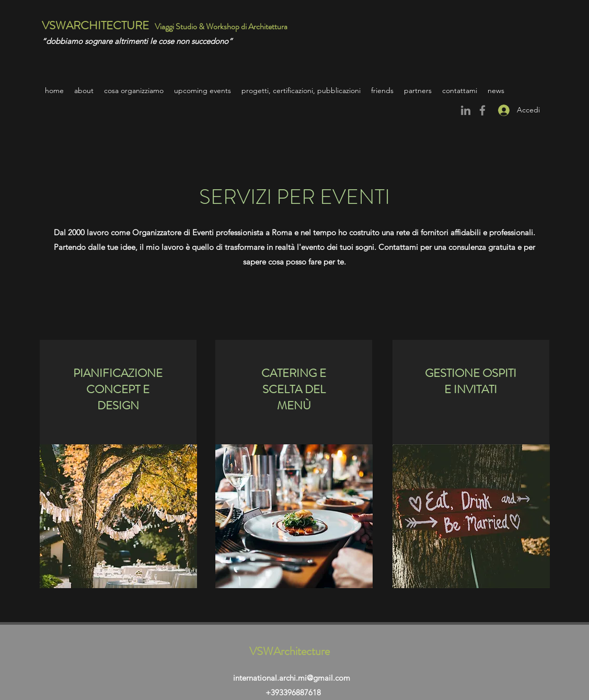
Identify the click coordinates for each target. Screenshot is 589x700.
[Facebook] (482, 110)
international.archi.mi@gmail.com (292, 678)
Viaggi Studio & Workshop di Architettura (222, 26)
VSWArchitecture (290, 651)
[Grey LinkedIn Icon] (466, 110)
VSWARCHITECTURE (95, 25)
